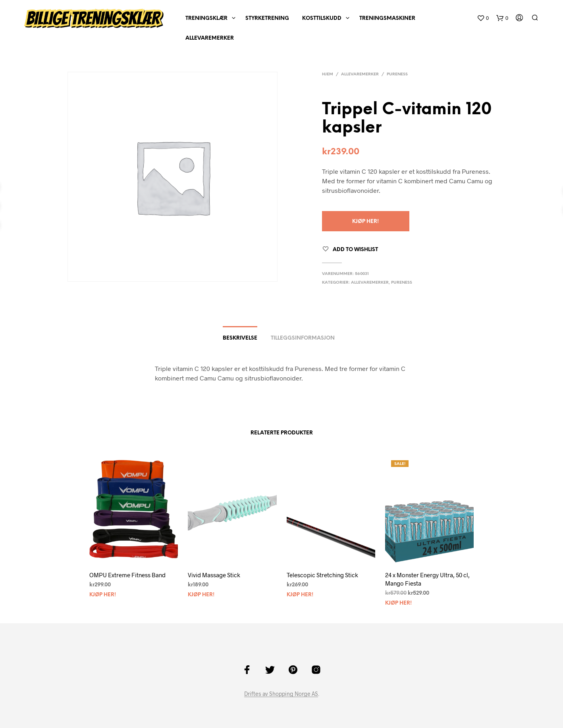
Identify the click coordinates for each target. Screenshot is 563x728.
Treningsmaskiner (387, 18)
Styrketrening (267, 18)
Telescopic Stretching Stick (322, 575)
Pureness (397, 74)
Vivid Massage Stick (214, 575)
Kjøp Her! (365, 222)
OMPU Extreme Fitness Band (127, 575)
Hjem (328, 74)
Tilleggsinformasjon (303, 338)
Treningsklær (206, 18)
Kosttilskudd (322, 18)
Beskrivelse (240, 338)
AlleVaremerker (210, 38)
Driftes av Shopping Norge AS (281, 694)
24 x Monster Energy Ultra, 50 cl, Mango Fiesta (427, 579)
